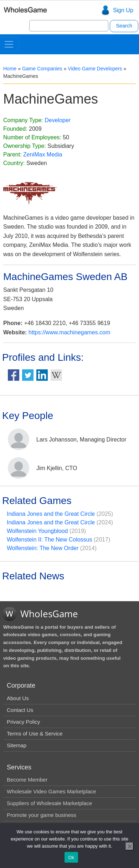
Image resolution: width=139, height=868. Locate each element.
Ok (71, 857)
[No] (129, 846)
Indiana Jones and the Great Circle (51, 514)
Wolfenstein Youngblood (37, 531)
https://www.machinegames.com (69, 332)
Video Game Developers (95, 69)
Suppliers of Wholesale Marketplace (49, 803)
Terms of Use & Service (35, 734)
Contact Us (20, 710)
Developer (58, 120)
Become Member (27, 780)
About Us (18, 698)
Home (10, 69)
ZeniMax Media (43, 154)
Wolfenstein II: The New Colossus (50, 540)
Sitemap (17, 745)
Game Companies (42, 69)
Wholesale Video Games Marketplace (52, 791)
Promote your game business (42, 815)
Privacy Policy (23, 722)
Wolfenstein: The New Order (43, 548)
